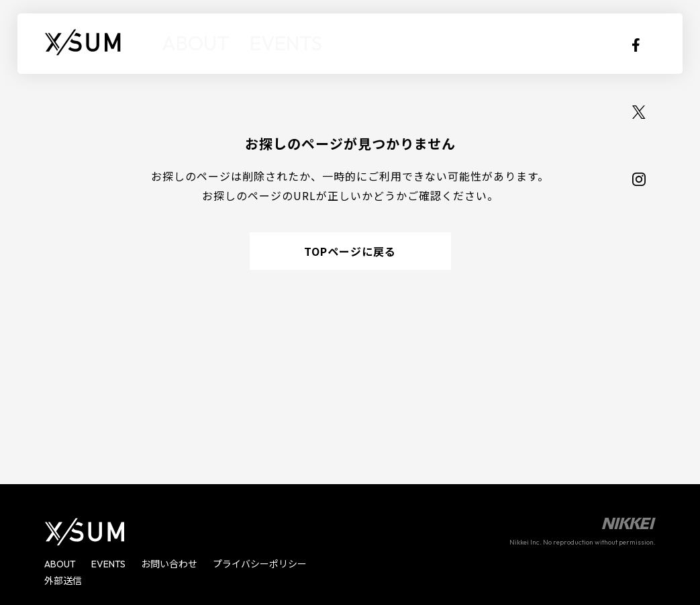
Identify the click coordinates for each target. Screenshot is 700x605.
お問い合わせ (169, 564)
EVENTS (253, 43)
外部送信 (63, 581)
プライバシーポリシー (260, 564)
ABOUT (185, 43)
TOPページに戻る (350, 251)
